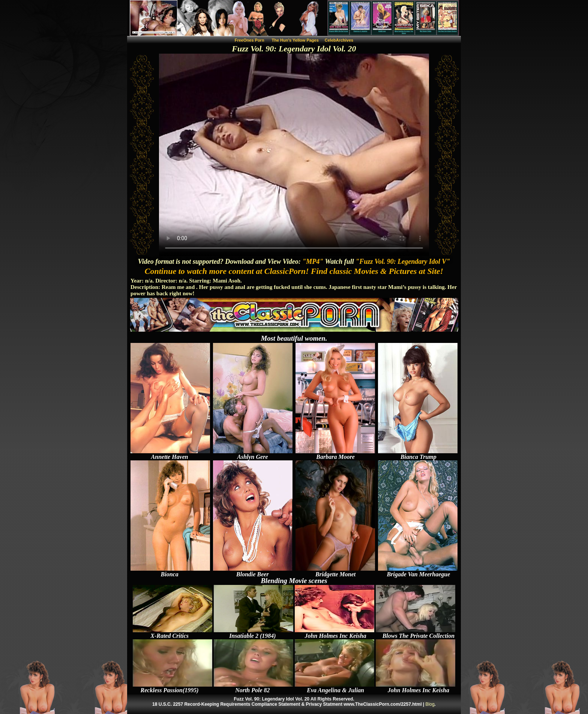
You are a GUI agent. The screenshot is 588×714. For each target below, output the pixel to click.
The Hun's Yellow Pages (295, 40)
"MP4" (313, 262)
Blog (430, 704)
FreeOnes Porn (250, 40)
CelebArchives (339, 40)
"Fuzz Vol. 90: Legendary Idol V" (403, 262)
